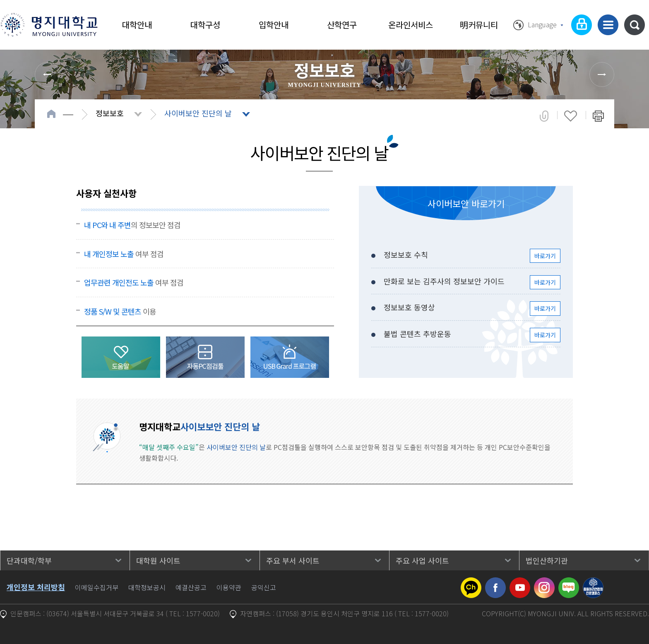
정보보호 (110, 113)
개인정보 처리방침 (36, 587)
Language (542, 24)
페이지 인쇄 (598, 116)
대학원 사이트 (158, 560)
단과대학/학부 (29, 560)
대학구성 (205, 25)
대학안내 (137, 25)
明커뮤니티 (479, 25)
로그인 (582, 25)
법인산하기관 (547, 560)
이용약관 (229, 587)
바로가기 (545, 256)
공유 (544, 116)
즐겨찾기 (571, 116)
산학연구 (342, 25)
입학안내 (274, 25)
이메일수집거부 (97, 587)
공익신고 (264, 587)
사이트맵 (608, 25)
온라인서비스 (411, 25)
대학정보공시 (147, 587)
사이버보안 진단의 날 (198, 113)
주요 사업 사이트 (422, 560)
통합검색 (635, 25)
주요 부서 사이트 (293, 560)
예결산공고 (191, 587)
